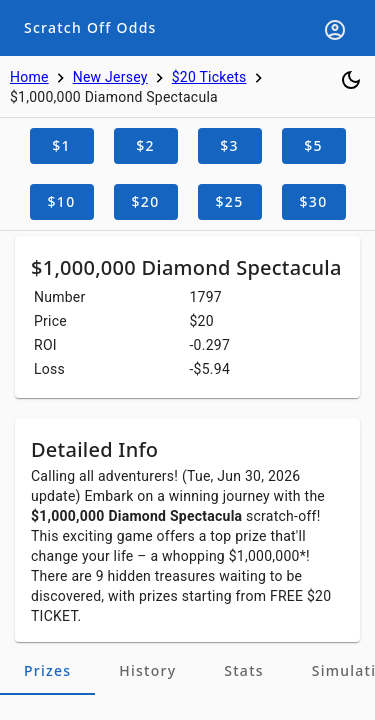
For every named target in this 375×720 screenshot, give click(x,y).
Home (29, 77)
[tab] (47, 671)
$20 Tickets (209, 77)
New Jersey (110, 77)
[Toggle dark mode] (351, 80)
